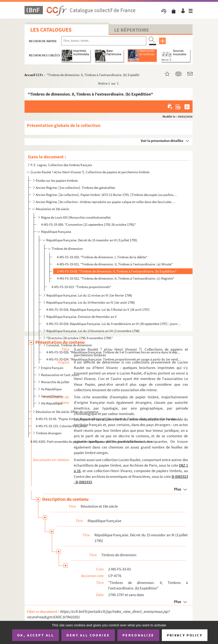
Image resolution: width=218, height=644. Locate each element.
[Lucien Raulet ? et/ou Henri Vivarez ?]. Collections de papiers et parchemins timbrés (90, 172)
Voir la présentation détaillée (162, 141)
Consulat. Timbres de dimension (69, 345)
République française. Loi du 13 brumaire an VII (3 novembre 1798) (93, 331)
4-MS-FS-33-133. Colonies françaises (61, 426)
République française (56, 232)
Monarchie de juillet (55, 382)
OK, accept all (36, 635)
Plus (178, 489)
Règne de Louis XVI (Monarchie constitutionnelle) (76, 217)
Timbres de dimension (67, 249)
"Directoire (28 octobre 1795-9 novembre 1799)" (80, 338)
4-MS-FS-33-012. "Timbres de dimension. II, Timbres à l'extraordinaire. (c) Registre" (116, 278)
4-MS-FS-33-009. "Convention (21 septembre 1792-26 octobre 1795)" (88, 224)
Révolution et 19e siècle (52, 209)
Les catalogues (51, 30)
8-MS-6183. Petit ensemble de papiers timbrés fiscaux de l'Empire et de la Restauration (91, 442)
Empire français (52, 368)
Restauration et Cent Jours (60, 375)
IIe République (51, 389)
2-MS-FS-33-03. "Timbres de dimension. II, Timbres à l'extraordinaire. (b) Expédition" (117, 271)
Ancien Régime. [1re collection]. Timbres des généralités (75, 188)
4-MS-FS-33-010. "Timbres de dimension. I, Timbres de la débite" (102, 257)
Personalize (138, 635)
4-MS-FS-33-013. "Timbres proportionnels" (81, 287)
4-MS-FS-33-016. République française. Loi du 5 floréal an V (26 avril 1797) (98, 310)
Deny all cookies (88, 635)
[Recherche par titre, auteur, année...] (104, 41)
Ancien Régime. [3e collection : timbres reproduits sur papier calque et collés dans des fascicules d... (106, 202)
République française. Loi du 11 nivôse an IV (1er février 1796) (89, 295)
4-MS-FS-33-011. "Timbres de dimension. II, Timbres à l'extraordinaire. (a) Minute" (115, 264)
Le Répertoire (132, 30)
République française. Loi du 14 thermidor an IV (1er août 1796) (91, 302)
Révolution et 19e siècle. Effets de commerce (67, 412)
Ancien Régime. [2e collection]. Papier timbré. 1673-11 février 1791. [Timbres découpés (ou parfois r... (106, 195)
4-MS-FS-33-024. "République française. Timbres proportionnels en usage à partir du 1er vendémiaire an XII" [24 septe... (114, 359)
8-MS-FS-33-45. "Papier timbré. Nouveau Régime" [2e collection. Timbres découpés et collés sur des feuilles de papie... (108, 419)
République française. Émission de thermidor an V (81, 317)
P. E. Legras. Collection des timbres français (61, 165)
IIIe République (52, 403)
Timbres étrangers (49, 433)
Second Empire (52, 396)
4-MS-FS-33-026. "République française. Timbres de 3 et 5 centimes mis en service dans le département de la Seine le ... (114, 352)
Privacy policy (185, 635)
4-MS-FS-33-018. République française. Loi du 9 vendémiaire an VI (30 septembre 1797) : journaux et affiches (114, 324)
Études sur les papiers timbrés (57, 180)
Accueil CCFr (34, 75)
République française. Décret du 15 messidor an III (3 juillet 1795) (92, 240)
